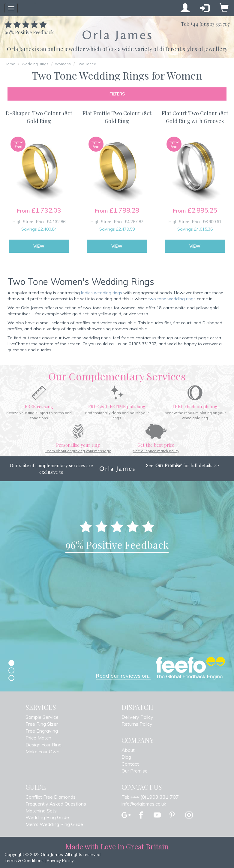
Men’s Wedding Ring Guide (54, 824)
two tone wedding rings (172, 299)
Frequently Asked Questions (56, 804)
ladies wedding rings (102, 293)
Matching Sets (41, 811)
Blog (126, 757)
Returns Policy (137, 724)
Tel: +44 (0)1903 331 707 (150, 797)
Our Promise (135, 771)
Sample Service (42, 717)
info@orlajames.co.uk (144, 804)
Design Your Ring (43, 745)
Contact (130, 764)
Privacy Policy (60, 860)
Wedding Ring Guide (47, 817)
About (128, 750)
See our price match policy (156, 451)
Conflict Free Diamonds (51, 797)
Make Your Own (42, 752)
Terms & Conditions (24, 860)
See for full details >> (183, 465)
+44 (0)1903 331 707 (210, 24)
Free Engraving (42, 731)
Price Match (38, 738)
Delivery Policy (137, 717)
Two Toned (87, 64)
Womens (63, 64)
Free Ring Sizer (42, 724)
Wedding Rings (35, 64)
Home (10, 64)
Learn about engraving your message (78, 451)
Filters (117, 94)
